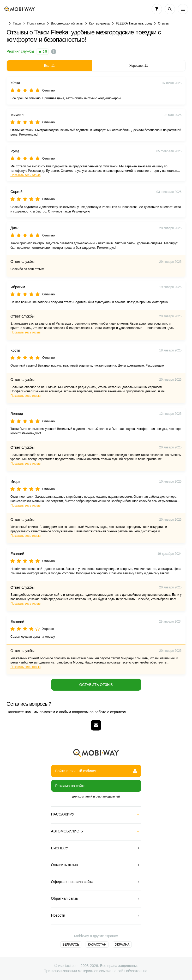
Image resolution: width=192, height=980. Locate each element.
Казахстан (97, 945)
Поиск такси (36, 23)
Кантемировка (99, 23)
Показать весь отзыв (25, 175)
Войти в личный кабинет (96, 771)
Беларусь (71, 945)
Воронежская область (67, 23)
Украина (122, 945)
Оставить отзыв (96, 685)
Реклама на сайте (70, 786)
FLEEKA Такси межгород (134, 23)
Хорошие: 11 (139, 66)
